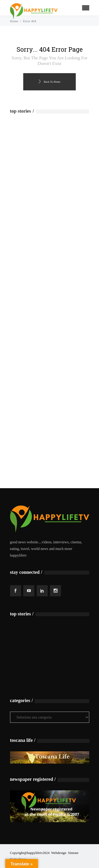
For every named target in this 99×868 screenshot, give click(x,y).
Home (14, 21)
